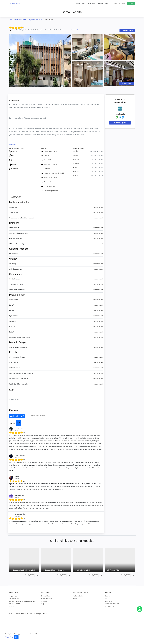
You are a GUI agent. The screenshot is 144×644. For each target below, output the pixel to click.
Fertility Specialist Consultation (19, 384)
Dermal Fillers (13, 207)
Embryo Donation (15, 368)
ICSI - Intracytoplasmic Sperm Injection (21, 373)
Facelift (11, 310)
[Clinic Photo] (40, 60)
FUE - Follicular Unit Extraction (19, 233)
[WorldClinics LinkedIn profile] (132, 614)
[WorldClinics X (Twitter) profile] (128, 614)
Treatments (91, 3)
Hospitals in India (21, 20)
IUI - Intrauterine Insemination (18, 379)
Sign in (131, 3)
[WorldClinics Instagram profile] (124, 614)
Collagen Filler (14, 213)
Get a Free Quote (119, 3)
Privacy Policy (110, 606)
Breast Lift (12, 327)
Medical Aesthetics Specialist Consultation (22, 218)
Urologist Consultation (16, 269)
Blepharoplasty (14, 300)
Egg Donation (13, 362)
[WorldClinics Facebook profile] (120, 614)
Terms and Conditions (112, 604)
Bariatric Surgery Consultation (18, 347)
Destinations (100, 3)
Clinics (84, 3)
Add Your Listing (78, 596)
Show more (13, 145)
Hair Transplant (14, 228)
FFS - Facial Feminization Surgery (20, 337)
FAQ (107, 599)
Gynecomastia (14, 316)
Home (78, 3)
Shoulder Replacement (16, 284)
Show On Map (75, 30)
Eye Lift (12, 305)
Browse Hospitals (47, 599)
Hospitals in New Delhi (35, 20)
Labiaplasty (13, 321)
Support (108, 596)
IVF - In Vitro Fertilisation (17, 357)
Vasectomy (13, 264)
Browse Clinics (46, 596)
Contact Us (109, 601)
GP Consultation (14, 254)
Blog (107, 3)
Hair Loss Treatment (15, 239)
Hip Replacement (15, 279)
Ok (16, 637)
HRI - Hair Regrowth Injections (19, 244)
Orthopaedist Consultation (17, 290)
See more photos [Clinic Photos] (127, 84)
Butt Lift (12, 332)
